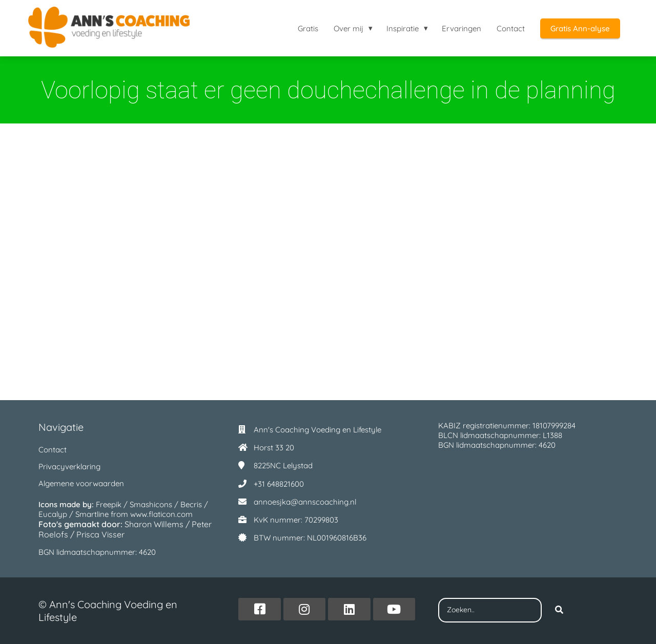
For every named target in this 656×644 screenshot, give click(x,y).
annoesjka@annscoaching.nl (305, 502)
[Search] (559, 610)
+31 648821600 (279, 484)
